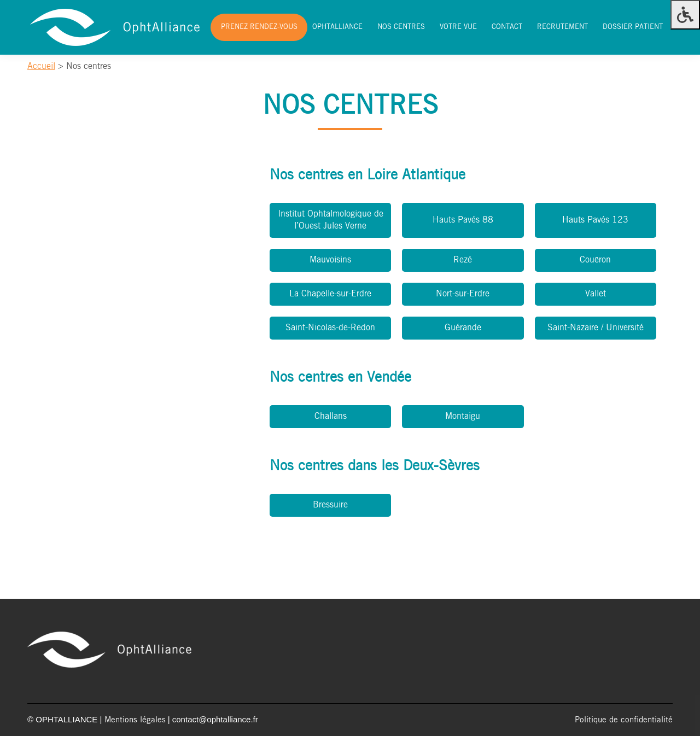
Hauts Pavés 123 (595, 220)
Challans (331, 416)
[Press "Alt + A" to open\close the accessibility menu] (685, 15)
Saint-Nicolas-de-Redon (330, 328)
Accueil (41, 66)
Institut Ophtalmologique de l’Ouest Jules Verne (331, 220)
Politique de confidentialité (624, 720)
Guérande (463, 328)
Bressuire (330, 505)
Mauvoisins (330, 260)
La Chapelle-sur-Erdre (330, 294)
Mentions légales (135, 720)
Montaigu (463, 416)
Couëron (595, 260)
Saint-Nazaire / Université (596, 328)
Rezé (463, 260)
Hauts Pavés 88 (463, 220)
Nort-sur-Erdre (463, 294)
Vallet (596, 294)
